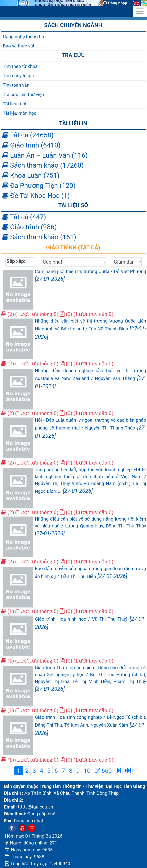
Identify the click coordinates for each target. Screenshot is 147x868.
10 (87, 771)
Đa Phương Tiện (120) (39, 186)
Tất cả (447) (24, 217)
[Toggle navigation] (140, 11)
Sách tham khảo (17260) (43, 165)
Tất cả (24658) (28, 135)
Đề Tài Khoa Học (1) (36, 196)
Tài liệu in (73, 123)
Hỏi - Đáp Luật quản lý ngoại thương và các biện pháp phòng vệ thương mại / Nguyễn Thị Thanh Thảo (90, 428)
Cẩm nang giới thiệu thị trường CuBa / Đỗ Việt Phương (90, 275)
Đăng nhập (115, 3)
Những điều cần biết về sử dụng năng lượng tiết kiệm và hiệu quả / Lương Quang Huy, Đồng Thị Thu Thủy (90, 527)
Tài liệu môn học (20, 113)
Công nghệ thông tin (23, 37)
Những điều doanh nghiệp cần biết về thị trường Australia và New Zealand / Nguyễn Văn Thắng (90, 379)
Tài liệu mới (15, 104)
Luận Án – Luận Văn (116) (45, 155)
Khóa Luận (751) (31, 175)
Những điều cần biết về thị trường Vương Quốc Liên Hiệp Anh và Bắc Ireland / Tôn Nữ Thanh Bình (90, 329)
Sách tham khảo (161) (39, 237)
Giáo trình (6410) (31, 145)
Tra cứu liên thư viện (24, 95)
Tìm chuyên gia (18, 76)
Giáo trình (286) (29, 227)
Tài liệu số (73, 205)
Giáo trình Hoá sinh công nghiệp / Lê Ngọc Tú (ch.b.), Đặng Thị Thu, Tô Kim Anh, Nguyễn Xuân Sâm (90, 725)
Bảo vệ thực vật (19, 46)
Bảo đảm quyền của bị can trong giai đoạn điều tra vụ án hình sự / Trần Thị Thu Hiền (90, 573)
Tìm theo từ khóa (20, 66)
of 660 (104, 771)
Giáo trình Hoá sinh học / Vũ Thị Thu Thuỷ (90, 623)
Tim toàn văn (16, 85)
